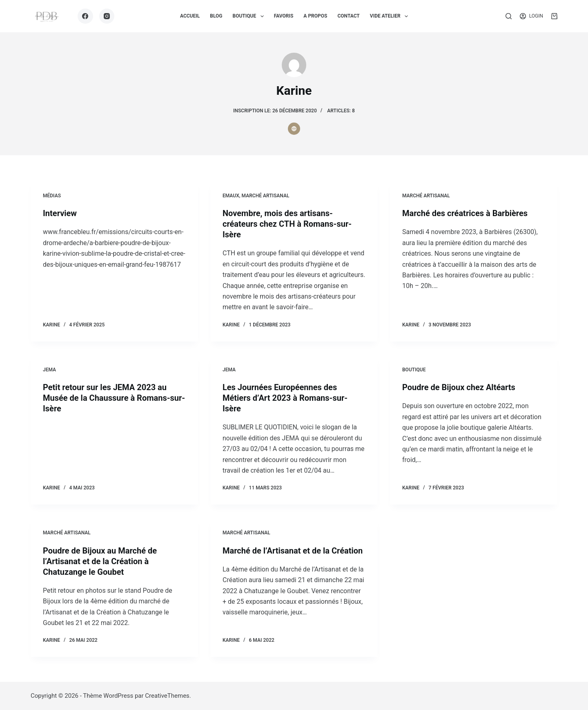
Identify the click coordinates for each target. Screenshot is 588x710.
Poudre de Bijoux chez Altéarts (459, 387)
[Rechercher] (509, 16)
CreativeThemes (167, 696)
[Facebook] (85, 16)
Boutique (414, 370)
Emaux (231, 196)
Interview (60, 213)
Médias (52, 196)
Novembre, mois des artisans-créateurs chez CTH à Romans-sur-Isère (287, 224)
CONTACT (348, 16)
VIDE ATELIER (391, 16)
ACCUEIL (190, 16)
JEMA (49, 370)
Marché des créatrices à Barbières (465, 213)
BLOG (216, 16)
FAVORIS (284, 16)
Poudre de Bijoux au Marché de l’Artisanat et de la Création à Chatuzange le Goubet (100, 561)
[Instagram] (107, 16)
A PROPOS (315, 16)
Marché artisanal (266, 196)
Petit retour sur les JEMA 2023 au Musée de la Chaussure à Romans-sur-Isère (114, 398)
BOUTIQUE (250, 16)
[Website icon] (294, 129)
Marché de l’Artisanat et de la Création (293, 551)
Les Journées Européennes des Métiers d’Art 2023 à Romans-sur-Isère (285, 398)
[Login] (531, 16)
